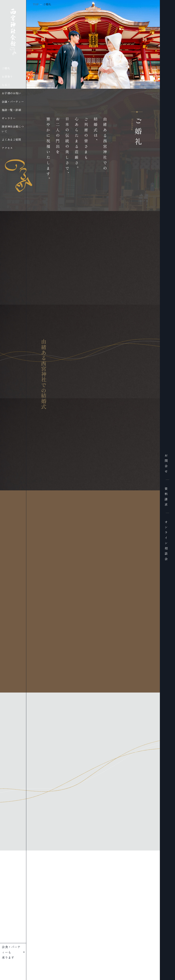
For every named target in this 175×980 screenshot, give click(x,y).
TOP (36, 4)
